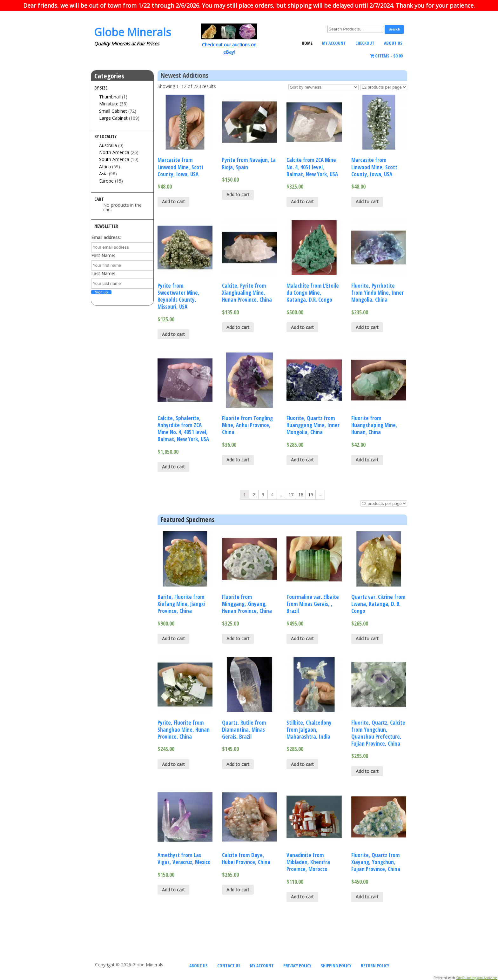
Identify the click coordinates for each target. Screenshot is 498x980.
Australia (108, 145)
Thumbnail (110, 97)
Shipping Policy (336, 966)
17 (291, 495)
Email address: (106, 237)
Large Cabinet (113, 118)
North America (114, 152)
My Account (334, 43)
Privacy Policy (297, 966)
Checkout (365, 43)
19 (311, 495)
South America (114, 159)
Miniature (109, 104)
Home (307, 43)
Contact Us (229, 966)
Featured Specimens (188, 520)
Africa (105, 167)
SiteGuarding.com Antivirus (477, 978)
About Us (393, 43)
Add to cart (173, 201)
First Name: (103, 255)
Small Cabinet (113, 111)
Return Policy (375, 966)
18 (301, 495)
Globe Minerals (133, 32)
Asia (103, 174)
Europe (106, 181)
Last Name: (103, 274)
